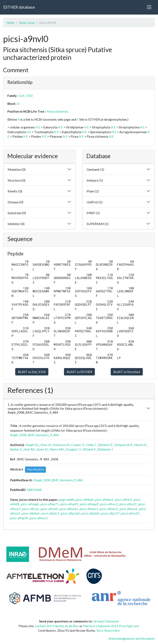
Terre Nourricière (108, 630)
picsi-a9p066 (91, 513)
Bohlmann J (105, 449)
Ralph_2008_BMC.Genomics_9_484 (34, 435)
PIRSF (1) (93, 213)
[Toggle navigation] (149, 7)
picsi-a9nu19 (130, 513)
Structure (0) (16, 180)
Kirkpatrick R (123, 445)
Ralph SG (32, 445)
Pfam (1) (93, 191)
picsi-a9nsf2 (128, 504)
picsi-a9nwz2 (109, 509)
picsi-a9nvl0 (49, 509)
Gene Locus (27, 23)
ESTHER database (19, 7)
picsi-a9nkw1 (104, 500)
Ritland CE (106, 445)
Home (10, 23)
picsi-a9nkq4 (85, 500)
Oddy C (91, 445)
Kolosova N (61, 445)
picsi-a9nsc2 (109, 504)
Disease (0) (15, 202)
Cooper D (78, 445)
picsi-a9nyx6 (129, 509)
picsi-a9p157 (110, 513)
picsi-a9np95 (69, 504)
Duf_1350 (26, 96)
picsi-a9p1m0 (70, 513)
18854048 (34, 490)
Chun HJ (46, 445)
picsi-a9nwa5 (69, 509)
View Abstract (35, 469)
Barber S (16, 449)
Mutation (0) (17, 169)
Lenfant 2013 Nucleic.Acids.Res (57, 626)
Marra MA (57, 449)
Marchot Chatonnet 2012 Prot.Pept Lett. (111, 626)
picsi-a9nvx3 (39, 518)
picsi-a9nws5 (89, 509)
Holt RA (29, 449)
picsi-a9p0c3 (50, 513)
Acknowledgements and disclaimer (132, 638)
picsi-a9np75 (50, 504)
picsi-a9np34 (19, 518)
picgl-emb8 (66, 500)
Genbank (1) (95, 169)
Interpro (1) (95, 180)
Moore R (140, 445)
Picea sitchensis (57, 111)
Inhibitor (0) (16, 224)
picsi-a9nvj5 (31, 509)
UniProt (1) (95, 202)
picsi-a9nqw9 (89, 504)
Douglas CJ (73, 449)
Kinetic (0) (15, 191)
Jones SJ (42, 449)
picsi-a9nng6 (30, 504)
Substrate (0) (17, 213)
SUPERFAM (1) (98, 224)
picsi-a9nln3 (124, 500)
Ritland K (89, 449)
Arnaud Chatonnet (106, 621)
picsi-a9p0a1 (31, 513)
